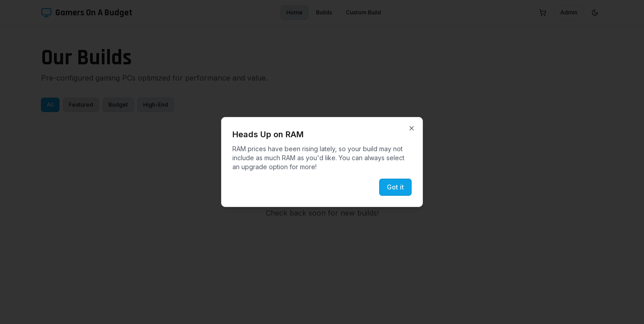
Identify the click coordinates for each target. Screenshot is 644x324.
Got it (395, 187)
